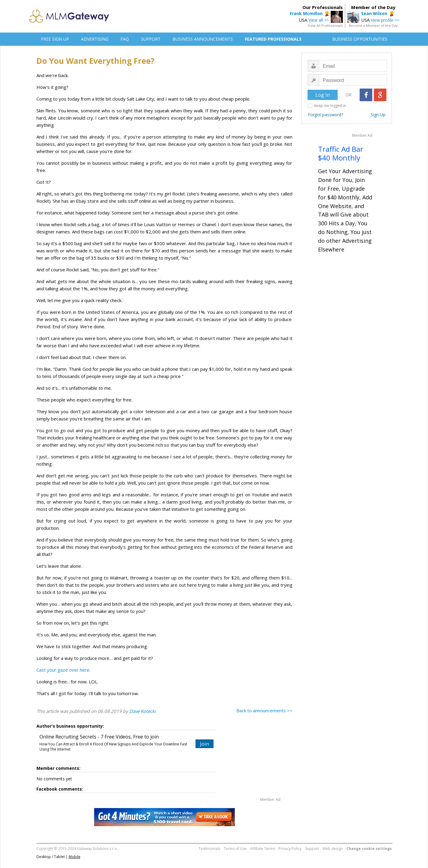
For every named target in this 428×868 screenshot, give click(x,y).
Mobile (75, 857)
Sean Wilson (374, 13)
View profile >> (385, 20)
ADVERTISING (95, 39)
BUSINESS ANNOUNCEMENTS (203, 39)
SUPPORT (151, 39)
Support (312, 849)
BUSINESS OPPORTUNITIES (360, 39)
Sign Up (378, 115)
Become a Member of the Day (373, 25)
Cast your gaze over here (63, 670)
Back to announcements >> (264, 710)
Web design (333, 849)
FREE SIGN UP (55, 39)
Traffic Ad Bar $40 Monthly (341, 153)
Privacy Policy (290, 849)
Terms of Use (235, 849)
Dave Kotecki (142, 711)
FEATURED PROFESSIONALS (273, 39)
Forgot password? (325, 115)
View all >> (319, 20)
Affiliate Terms (263, 849)
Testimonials (209, 849)
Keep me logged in (330, 106)
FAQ (125, 39)
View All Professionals (325, 25)
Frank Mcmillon (306, 13)
